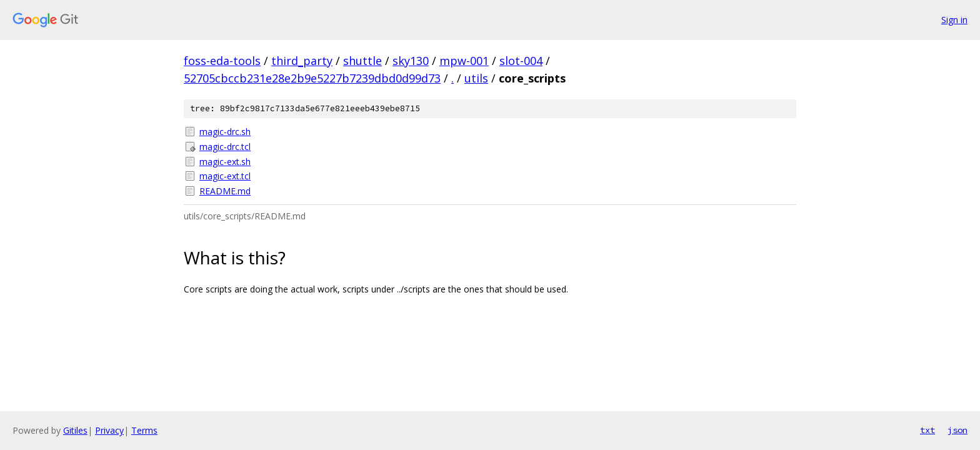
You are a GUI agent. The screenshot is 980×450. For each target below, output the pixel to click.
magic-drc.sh (225, 132)
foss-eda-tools (222, 61)
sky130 (411, 61)
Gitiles (75, 430)
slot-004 (521, 61)
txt (927, 430)
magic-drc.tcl (225, 147)
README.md (225, 191)
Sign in (954, 20)
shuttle (362, 61)
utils (476, 78)
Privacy (109, 430)
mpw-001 (464, 61)
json (957, 430)
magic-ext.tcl (225, 176)
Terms (144, 430)
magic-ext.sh (225, 162)
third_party (302, 61)
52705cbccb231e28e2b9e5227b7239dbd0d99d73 (312, 78)
